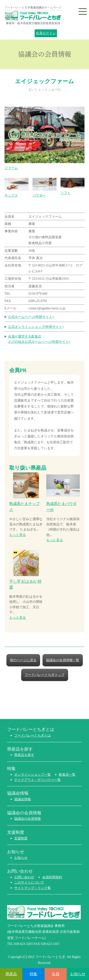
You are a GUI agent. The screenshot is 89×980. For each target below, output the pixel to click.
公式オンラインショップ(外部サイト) (36, 327)
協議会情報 (23, 799)
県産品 (11, 974)
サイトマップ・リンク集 (33, 888)
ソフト (73, 186)
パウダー (44, 188)
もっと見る (18, 535)
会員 (56, 974)
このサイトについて (29, 882)
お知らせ (21, 858)
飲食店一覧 (67, 775)
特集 (33, 974)
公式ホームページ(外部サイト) (31, 317)
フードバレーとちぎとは (33, 735)
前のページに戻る (23, 660)
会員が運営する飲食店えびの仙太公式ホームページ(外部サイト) (39, 339)
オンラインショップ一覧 (33, 775)
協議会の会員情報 (28, 819)
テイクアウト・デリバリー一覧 (37, 780)
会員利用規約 (52, 877)
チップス (16, 188)
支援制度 (21, 838)
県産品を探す (24, 755)
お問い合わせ (24, 877)
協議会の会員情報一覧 (63, 660)
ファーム (45, 138)
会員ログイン (46, 33)
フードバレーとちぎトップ (45, 675)
